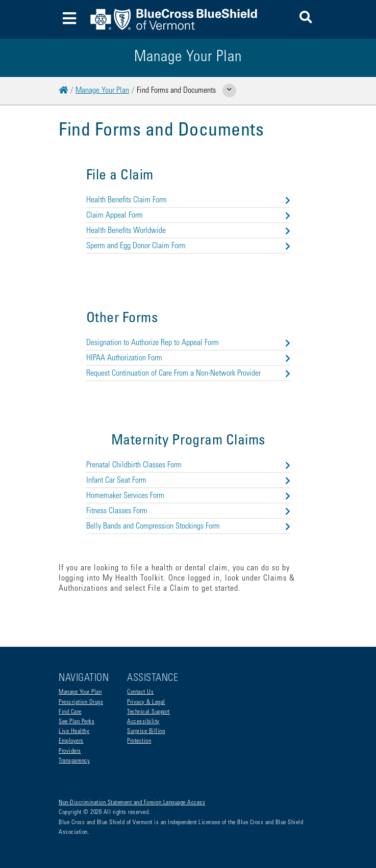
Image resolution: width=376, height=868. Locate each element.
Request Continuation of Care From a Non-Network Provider (188, 374)
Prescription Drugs (81, 702)
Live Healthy (74, 731)
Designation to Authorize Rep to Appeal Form (188, 343)
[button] (306, 19)
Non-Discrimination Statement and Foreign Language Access (132, 803)
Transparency (74, 761)
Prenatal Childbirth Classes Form (188, 465)
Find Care (70, 712)
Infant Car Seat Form (188, 481)
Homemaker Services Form (188, 496)
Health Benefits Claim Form (188, 200)
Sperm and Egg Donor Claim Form (188, 246)
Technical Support (148, 712)
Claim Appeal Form (188, 216)
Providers (70, 751)
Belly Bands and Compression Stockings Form (188, 527)
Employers (71, 741)
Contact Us (140, 692)
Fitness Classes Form (188, 511)
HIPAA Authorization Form (188, 358)
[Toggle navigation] (69, 20)
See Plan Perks (77, 722)
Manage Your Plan (102, 91)
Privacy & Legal (146, 702)
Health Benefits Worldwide (188, 231)
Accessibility (143, 722)
